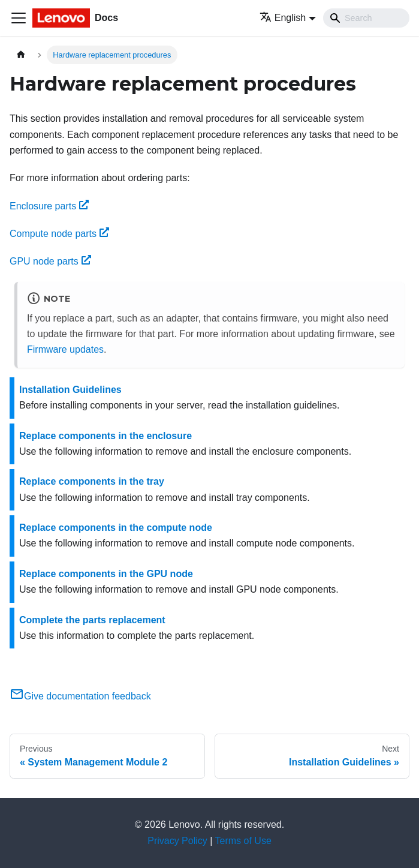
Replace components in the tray (92, 481)
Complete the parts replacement (92, 620)
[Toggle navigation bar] (19, 18)
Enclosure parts (49, 206)
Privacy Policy (177, 841)
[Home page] (21, 55)
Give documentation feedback (80, 696)
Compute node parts (59, 234)
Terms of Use (243, 841)
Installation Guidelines (70, 390)
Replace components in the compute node (116, 528)
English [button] (283, 18)
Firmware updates (65, 349)
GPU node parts (50, 261)
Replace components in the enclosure (105, 436)
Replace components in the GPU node (106, 574)
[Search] (366, 18)
